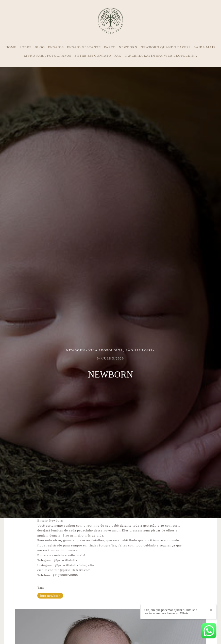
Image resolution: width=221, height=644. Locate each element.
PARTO (110, 47)
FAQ (118, 56)
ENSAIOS (56, 47)
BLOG (40, 47)
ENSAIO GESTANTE (84, 47)
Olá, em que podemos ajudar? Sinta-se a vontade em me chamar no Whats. (171, 611)
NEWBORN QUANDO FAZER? (166, 47)
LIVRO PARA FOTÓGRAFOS (48, 56)
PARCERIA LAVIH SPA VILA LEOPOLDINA (161, 56)
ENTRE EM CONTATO (93, 56)
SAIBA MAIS (205, 47)
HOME (11, 47)
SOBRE (25, 47)
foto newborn (50, 596)
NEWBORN (128, 47)
